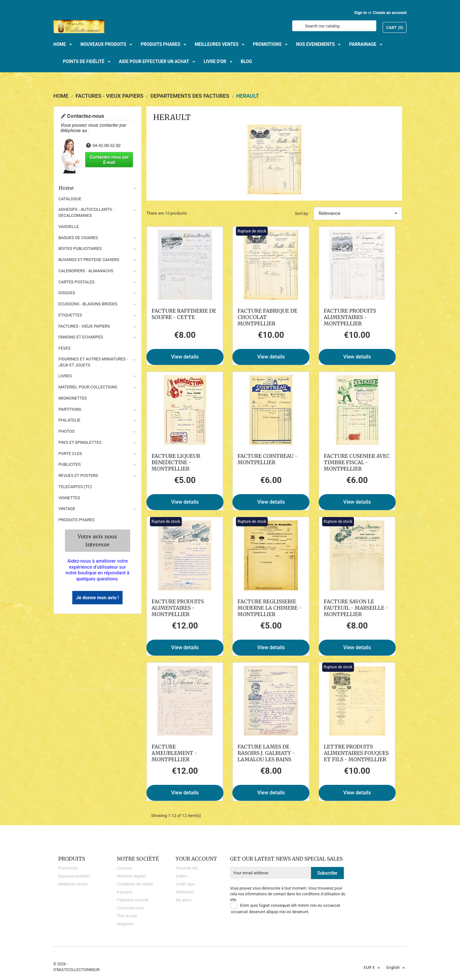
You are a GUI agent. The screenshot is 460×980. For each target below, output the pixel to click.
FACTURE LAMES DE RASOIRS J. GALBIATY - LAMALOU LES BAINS (266, 753)
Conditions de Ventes (135, 884)
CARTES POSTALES (77, 282)
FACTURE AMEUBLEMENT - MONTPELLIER (174, 753)
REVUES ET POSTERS (78, 476)
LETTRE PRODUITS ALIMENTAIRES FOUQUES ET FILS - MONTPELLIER (356, 753)
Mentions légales (131, 876)
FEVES (65, 348)
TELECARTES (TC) (75, 487)
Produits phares (77, 520)
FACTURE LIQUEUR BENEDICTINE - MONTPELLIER (176, 462)
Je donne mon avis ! (97, 598)
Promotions (68, 868)
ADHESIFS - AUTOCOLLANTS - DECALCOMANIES (86, 212)
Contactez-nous (130, 908)
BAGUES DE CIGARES (78, 238)
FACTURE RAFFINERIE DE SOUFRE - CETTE (184, 314)
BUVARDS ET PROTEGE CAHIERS (89, 260)
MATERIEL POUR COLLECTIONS (88, 387)
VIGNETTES (69, 498)
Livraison (124, 868)
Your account (196, 859)
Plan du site (127, 916)
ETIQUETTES (70, 315)
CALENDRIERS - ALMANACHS (86, 271)
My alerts (184, 900)
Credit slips (185, 884)
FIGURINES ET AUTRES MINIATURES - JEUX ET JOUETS (93, 362)
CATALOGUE (70, 199)
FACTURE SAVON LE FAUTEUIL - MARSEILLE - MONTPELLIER (356, 608)
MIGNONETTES (73, 398)
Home (98, 188)
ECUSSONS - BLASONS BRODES (88, 304)
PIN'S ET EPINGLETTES (80, 442)
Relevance (358, 213)
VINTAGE (67, 509)
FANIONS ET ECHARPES (81, 337)
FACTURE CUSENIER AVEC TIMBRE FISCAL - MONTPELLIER (357, 462)
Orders (181, 876)
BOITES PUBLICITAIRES (80, 249)
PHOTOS (67, 431)
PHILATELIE (70, 420)
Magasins (125, 924)
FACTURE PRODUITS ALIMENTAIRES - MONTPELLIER (350, 317)
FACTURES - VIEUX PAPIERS (84, 326)
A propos (124, 892)
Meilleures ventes (73, 884)
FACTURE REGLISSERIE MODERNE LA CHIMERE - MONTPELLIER (269, 608)
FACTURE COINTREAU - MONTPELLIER (267, 459)
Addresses (185, 892)
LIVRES (65, 376)
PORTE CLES (70, 454)
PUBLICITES (70, 464)
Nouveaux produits (74, 876)
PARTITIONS (70, 409)
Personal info (187, 868)
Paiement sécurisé (133, 900)
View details (185, 357)
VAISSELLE (69, 227)
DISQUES (67, 293)
